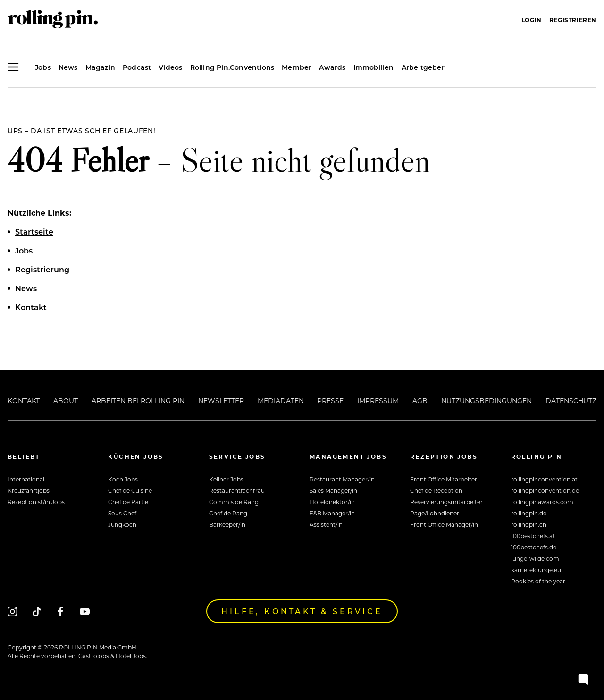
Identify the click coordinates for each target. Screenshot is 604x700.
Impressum (378, 401)
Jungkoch (122, 524)
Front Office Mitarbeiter (444, 479)
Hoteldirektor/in (332, 502)
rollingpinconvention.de (545, 490)
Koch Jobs (123, 479)
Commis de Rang (234, 502)
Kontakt (24, 401)
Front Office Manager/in (444, 524)
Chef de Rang (228, 513)
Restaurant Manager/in (342, 479)
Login (532, 20)
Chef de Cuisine (130, 490)
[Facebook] (61, 611)
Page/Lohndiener (435, 513)
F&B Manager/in (332, 513)
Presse (330, 401)
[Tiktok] (37, 611)
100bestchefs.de (534, 547)
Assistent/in (326, 524)
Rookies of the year (538, 581)
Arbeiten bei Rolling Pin (138, 401)
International (26, 479)
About (66, 401)
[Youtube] (85, 611)
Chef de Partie (128, 502)
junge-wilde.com (535, 558)
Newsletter (221, 401)
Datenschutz (571, 401)
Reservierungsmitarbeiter (446, 502)
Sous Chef (122, 513)
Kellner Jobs (226, 479)
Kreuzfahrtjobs (29, 490)
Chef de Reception (436, 490)
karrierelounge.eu (536, 570)
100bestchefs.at (533, 536)
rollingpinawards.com (542, 502)
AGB (420, 401)
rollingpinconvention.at (544, 479)
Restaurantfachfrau (237, 490)
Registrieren (573, 20)
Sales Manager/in (333, 490)
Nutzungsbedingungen (487, 401)
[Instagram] (13, 611)
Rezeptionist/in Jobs (36, 502)
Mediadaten (281, 401)
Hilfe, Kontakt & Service (302, 611)
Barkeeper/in (227, 524)
